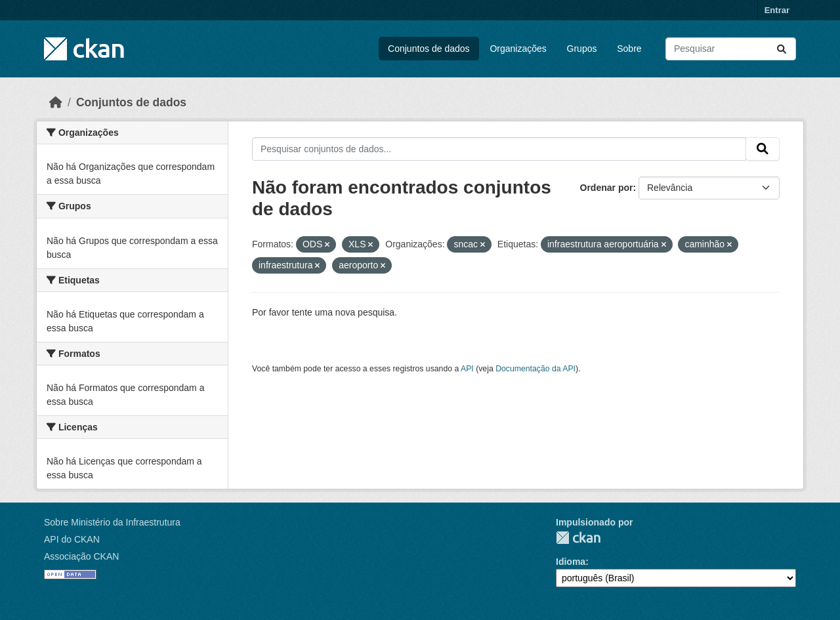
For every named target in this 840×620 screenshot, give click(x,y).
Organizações (518, 49)
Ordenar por (607, 188)
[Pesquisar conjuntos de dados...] (731, 49)
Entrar (777, 10)
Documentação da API (535, 369)
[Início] (56, 102)
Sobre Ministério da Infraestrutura (112, 522)
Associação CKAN (81, 556)
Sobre (629, 49)
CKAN (578, 538)
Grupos (582, 49)
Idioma (571, 562)
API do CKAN (72, 539)
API (467, 369)
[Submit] (782, 49)
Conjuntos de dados (429, 49)
